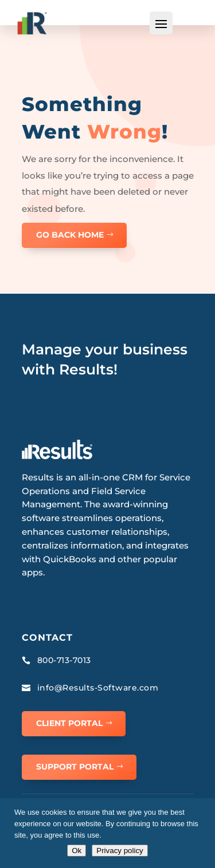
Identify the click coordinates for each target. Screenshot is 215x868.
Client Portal (69, 723)
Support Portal (75, 767)
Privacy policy (120, 851)
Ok (77, 851)
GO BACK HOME (70, 235)
